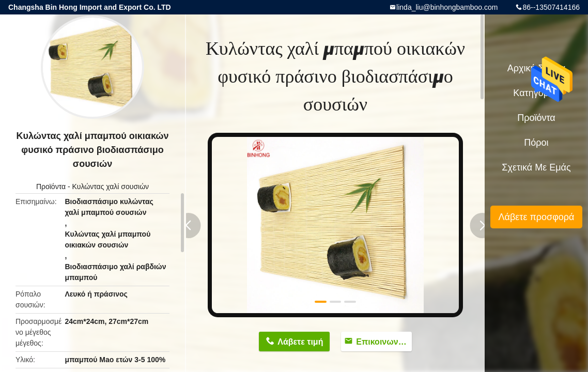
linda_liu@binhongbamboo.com (447, 7)
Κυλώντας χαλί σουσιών (111, 187)
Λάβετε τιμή (300, 342)
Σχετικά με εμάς (536, 167)
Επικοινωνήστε (384, 342)
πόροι (536, 143)
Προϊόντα (51, 187)
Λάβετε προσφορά (536, 217)
